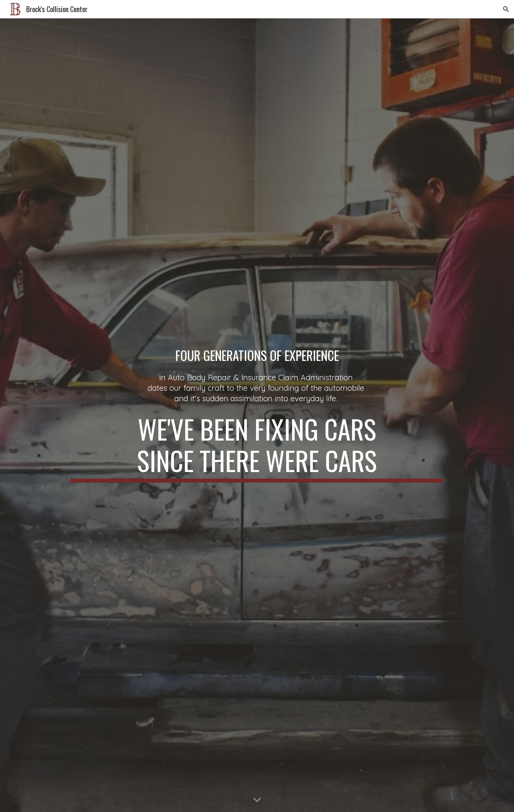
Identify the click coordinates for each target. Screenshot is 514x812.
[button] (506, 9)
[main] (257, 355)
